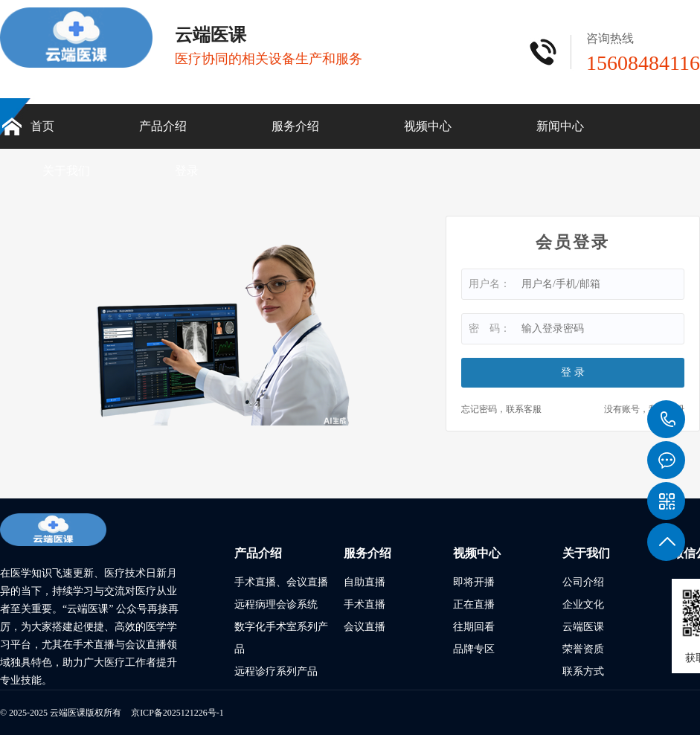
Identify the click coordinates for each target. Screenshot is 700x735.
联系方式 (583, 671)
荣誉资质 (583, 649)
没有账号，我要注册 (644, 409)
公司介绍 (583, 582)
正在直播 (474, 604)
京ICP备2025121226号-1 (177, 713)
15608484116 (667, 420)
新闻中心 (560, 126)
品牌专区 (474, 649)
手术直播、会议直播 (281, 582)
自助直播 (365, 582)
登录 (187, 171)
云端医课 (583, 627)
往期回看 (474, 627)
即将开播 (474, 582)
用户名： (489, 284)
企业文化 (583, 604)
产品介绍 (163, 126)
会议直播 (365, 627)
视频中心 (428, 126)
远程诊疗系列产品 (276, 671)
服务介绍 (295, 126)
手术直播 (365, 604)
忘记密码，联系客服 (501, 409)
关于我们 (66, 171)
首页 (42, 126)
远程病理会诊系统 (276, 604)
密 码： (489, 328)
